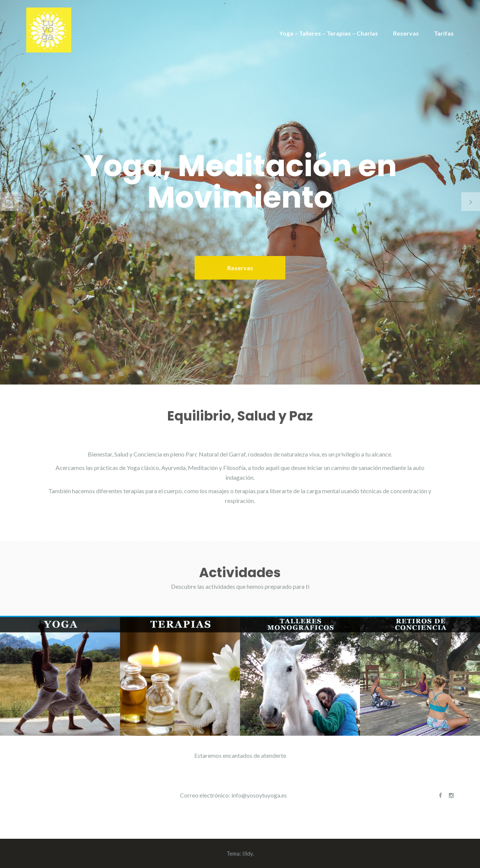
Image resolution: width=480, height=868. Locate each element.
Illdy (247, 853)
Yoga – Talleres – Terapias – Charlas (329, 33)
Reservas (406, 33)
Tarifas (444, 33)
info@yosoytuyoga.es (259, 795)
